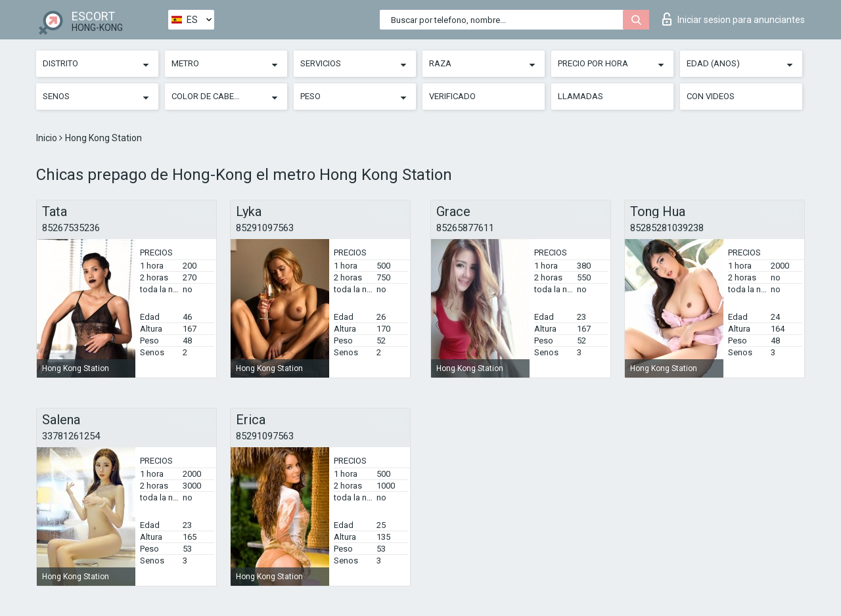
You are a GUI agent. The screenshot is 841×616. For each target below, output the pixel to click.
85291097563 (265, 228)
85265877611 (465, 228)
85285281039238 (667, 228)
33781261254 (71, 436)
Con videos (711, 96)
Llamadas (580, 96)
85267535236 (71, 228)
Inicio (48, 138)
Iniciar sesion (734, 19)
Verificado (452, 96)
